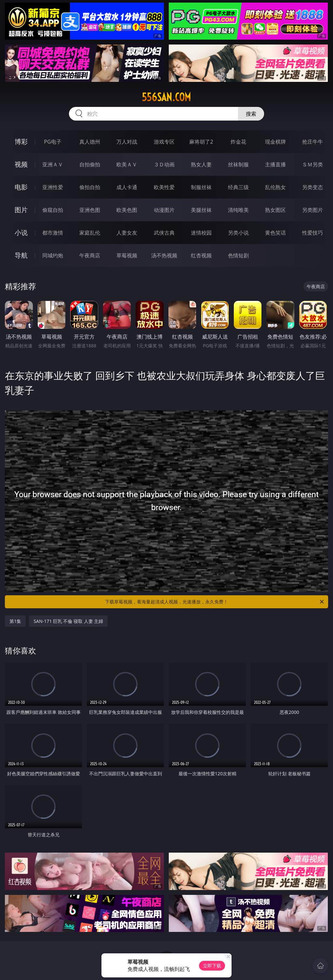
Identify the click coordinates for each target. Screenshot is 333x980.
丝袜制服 (238, 164)
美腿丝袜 (201, 210)
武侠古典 (164, 233)
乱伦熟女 (275, 187)
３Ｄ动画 (164, 164)
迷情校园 (201, 233)
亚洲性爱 (53, 187)
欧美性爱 (164, 187)
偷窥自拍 (53, 210)
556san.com (166, 97)
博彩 (21, 142)
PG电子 (53, 142)
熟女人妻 (201, 164)
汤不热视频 (164, 255)
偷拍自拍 (90, 187)
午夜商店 (90, 255)
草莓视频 (127, 255)
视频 (21, 164)
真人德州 (90, 142)
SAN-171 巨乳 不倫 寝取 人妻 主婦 (68, 621)
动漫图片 (164, 210)
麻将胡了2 (201, 142)
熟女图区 (275, 210)
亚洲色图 (90, 210)
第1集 (15, 621)
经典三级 (238, 187)
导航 (21, 255)
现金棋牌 (275, 142)
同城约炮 (53, 255)
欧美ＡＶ (127, 164)
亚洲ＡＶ (53, 164)
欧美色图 (127, 210)
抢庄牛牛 (313, 142)
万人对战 (127, 142)
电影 (21, 187)
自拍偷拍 (90, 164)
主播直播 (275, 164)
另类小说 (238, 233)
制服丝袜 (201, 187)
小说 (21, 232)
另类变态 (313, 187)
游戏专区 (164, 142)
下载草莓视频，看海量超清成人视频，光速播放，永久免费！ (215, 602)
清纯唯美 (238, 210)
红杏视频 (201, 255)
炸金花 (238, 142)
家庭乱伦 (90, 233)
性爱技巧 (313, 233)
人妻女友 (127, 233)
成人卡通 (127, 187)
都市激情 (53, 233)
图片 (21, 210)
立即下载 (212, 966)
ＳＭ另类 (313, 164)
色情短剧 (238, 255)
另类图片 (313, 210)
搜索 (251, 114)
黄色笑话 (275, 233)
